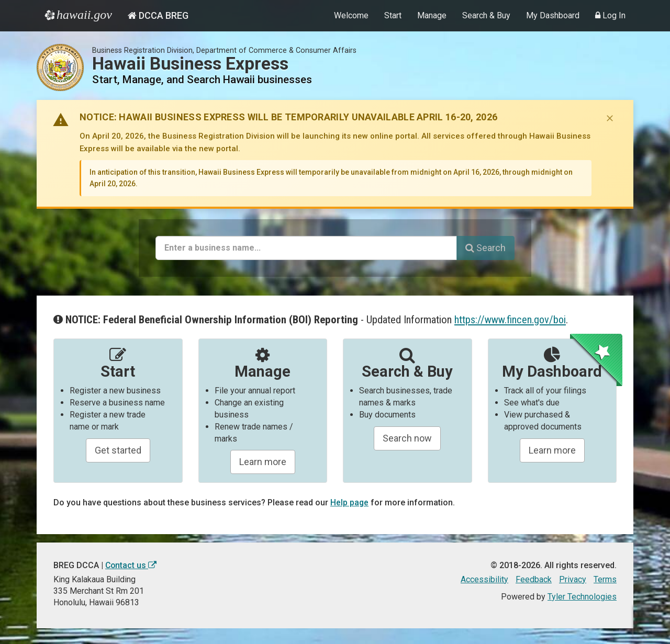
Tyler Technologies (582, 597)
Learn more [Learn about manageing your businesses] (263, 462)
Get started (118, 450)
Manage (432, 15)
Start (393, 15)
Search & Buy (486, 15)
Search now (407, 438)
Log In (610, 15)
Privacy (573, 579)
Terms (605, 579)
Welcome (351, 15)
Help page (350, 502)
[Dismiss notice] (610, 118)
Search (485, 248)
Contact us (131, 565)
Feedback (534, 579)
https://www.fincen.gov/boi (511, 320)
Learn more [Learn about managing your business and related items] (552, 450)
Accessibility (484, 579)
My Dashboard (553, 15)
